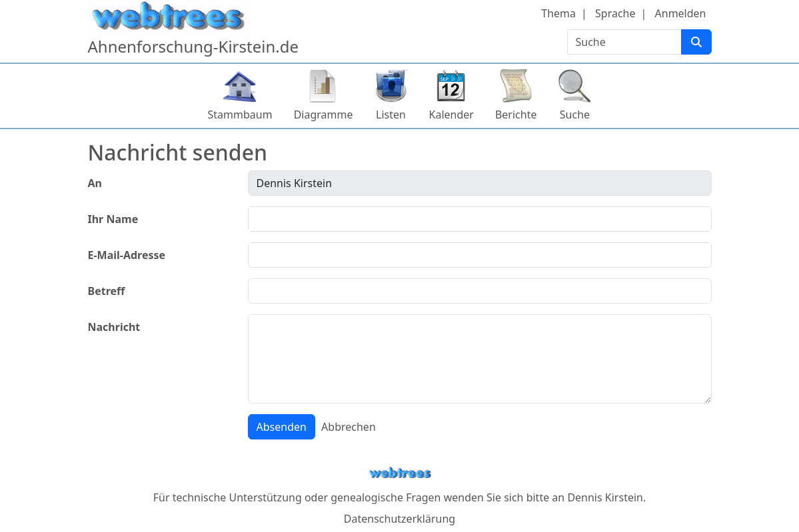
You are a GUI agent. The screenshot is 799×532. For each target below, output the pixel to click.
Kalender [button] (451, 115)
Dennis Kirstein (605, 497)
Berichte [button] (516, 115)
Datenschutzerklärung (399, 519)
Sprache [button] (615, 13)
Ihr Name (113, 219)
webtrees (400, 473)
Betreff (107, 291)
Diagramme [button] (324, 115)
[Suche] (696, 42)
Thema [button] (558, 13)
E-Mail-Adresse (127, 255)
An (95, 183)
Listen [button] (391, 115)
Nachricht (114, 327)
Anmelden (681, 13)
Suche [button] (575, 115)
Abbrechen (349, 427)
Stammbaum (240, 115)
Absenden (282, 427)
